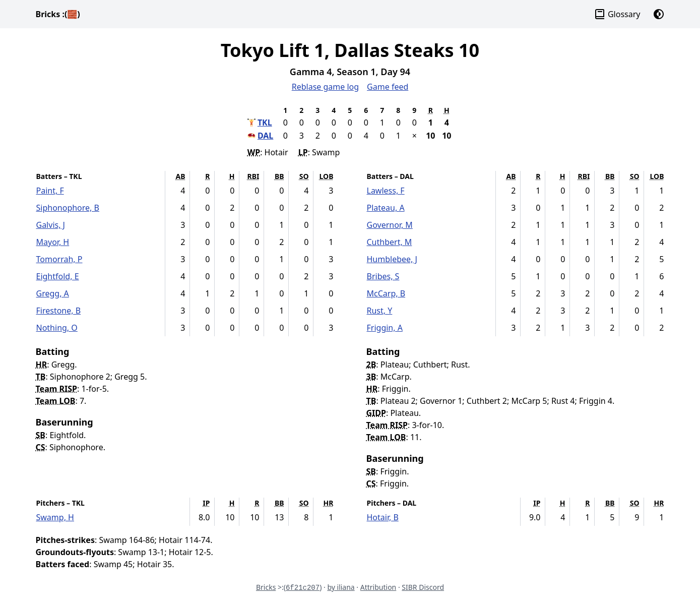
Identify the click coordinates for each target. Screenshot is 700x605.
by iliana (341, 587)
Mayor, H (53, 242)
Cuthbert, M (390, 242)
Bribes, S (383, 276)
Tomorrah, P (59, 259)
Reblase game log (325, 87)
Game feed (388, 87)
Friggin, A (385, 328)
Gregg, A (53, 293)
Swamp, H (55, 517)
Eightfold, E (58, 276)
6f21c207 (303, 588)
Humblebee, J (392, 259)
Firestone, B (59, 311)
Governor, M (390, 225)
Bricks (58, 14)
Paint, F (50, 191)
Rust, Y (380, 311)
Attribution (378, 587)
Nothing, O (57, 328)
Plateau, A (386, 208)
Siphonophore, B (68, 208)
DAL (265, 136)
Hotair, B (383, 517)
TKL (265, 123)
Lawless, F (386, 191)
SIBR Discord (423, 587)
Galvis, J (51, 225)
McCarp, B (386, 293)
